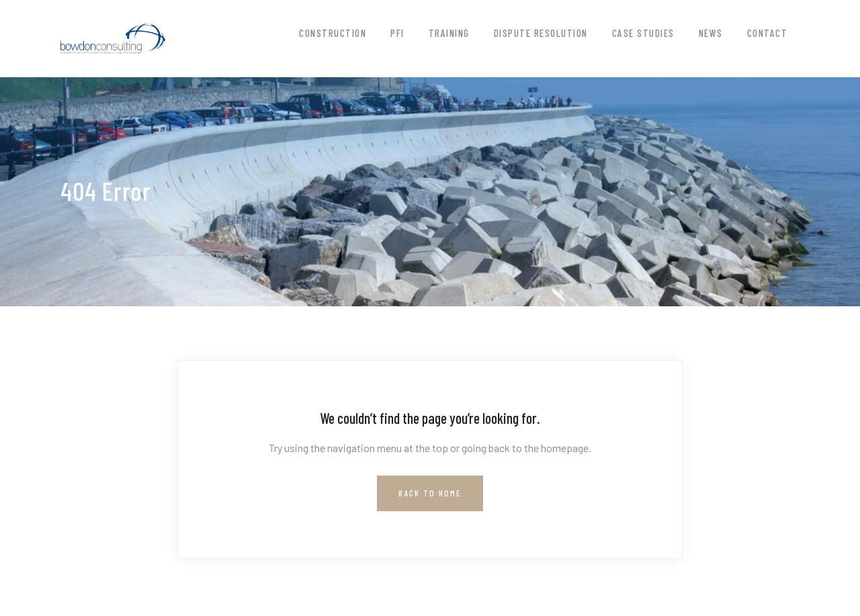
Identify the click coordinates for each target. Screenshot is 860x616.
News (711, 33)
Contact (768, 33)
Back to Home (430, 493)
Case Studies (643, 33)
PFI (397, 33)
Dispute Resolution (541, 33)
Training (449, 33)
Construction (333, 33)
